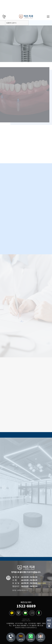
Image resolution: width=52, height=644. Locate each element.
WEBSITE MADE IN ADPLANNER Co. (26, 627)
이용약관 (28, 619)
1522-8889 (26, 606)
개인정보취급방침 (25, 619)
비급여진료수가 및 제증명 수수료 (26, 621)
